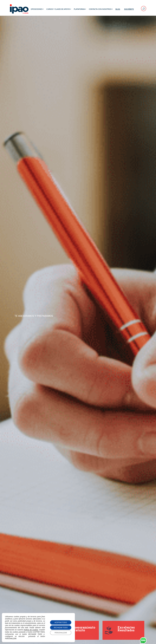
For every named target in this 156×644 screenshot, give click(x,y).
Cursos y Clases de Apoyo (58, 9)
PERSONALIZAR (61, 633)
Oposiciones (36, 9)
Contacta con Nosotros (100, 9)
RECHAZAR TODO (61, 627)
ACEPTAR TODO (61, 622)
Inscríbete (129, 9)
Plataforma (79, 9)
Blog (118, 9)
